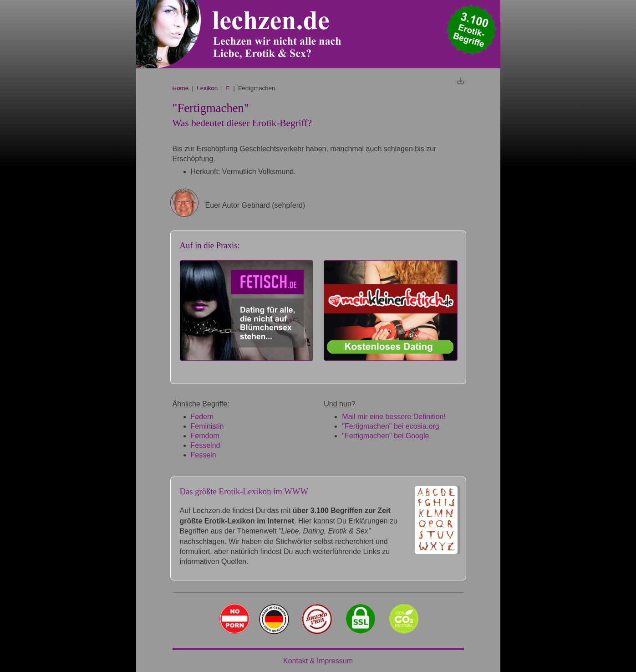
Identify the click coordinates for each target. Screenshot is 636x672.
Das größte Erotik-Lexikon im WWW (244, 491)
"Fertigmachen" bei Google (385, 436)
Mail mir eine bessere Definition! (394, 417)
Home (181, 88)
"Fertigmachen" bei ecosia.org (390, 426)
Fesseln (204, 455)
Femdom (205, 436)
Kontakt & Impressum (318, 661)
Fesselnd (206, 445)
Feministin (207, 426)
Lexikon (207, 88)
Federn (202, 417)
